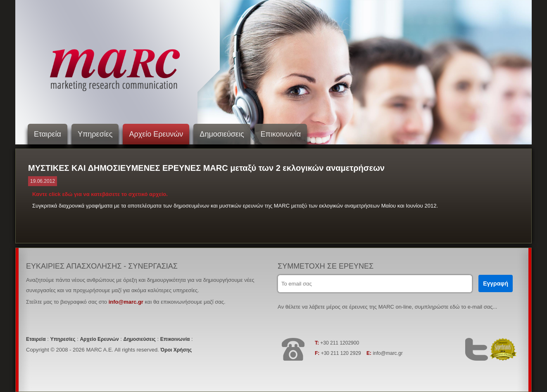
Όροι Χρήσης (176, 350)
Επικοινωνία (281, 134)
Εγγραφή (496, 283)
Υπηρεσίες (95, 134)
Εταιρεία (48, 134)
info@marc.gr (126, 302)
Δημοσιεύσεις (222, 134)
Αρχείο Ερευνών (156, 134)
